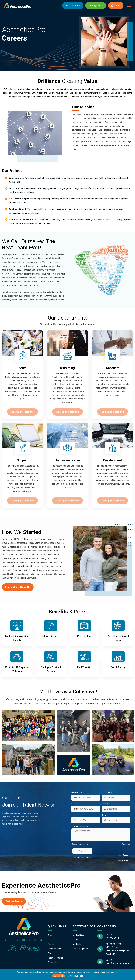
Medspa (76, 940)
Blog (50, 953)
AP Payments (96, 6)
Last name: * (107, 793)
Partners (52, 944)
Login (116, 6)
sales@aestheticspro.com (118, 963)
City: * (74, 815)
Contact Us (53, 962)
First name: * (77, 793)
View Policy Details (75, 976)
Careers (51, 940)
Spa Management (80, 949)
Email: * (105, 804)
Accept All (59, 976)
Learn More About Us (18, 587)
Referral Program (56, 958)
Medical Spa (78, 935)
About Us (52, 935)
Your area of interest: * (81, 826)
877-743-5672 (112, 938)
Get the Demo (14, 901)
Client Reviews (55, 949)
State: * (105, 815)
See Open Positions (22, 412)
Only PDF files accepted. (83, 857)
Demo (73, 6)
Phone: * (75, 804)
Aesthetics (77, 944)
